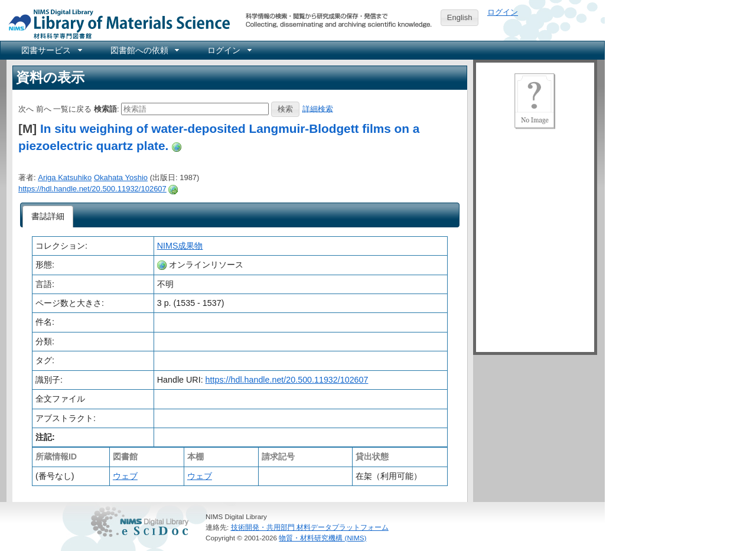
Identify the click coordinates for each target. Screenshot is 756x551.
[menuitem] (51, 50)
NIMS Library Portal (116, 23)
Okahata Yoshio (121, 177)
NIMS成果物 (180, 246)
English (460, 17)
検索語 (105, 108)
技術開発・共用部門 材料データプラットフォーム (310, 527)
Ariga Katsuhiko (65, 177)
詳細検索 (318, 108)
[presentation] (48, 217)
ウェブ (125, 476)
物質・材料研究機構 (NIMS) (322, 538)
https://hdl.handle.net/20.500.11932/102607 (92, 189)
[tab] (48, 217)
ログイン (503, 12)
